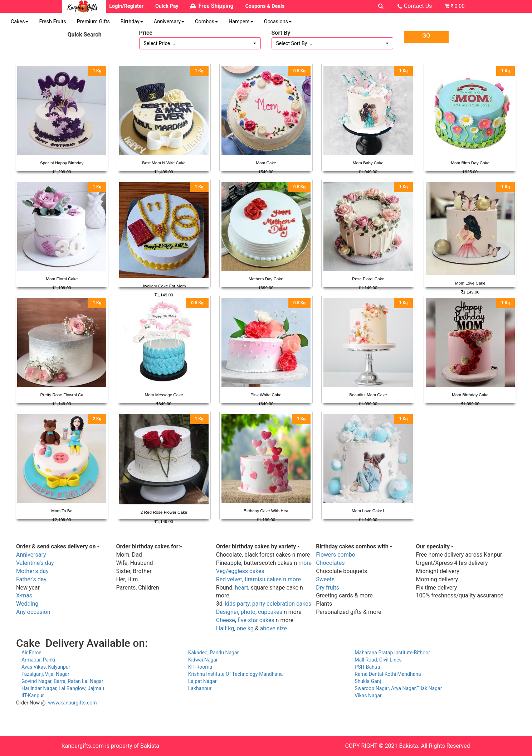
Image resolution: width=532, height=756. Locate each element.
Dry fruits (328, 588)
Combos (206, 22)
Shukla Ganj (368, 681)
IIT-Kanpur (33, 696)
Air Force (31, 653)
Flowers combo (336, 555)
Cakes (19, 22)
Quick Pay (167, 6)
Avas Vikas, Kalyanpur (46, 667)
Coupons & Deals (265, 6)
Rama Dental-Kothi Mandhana (388, 674)
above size (274, 628)
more (305, 563)
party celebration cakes (282, 604)
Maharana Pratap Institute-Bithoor (392, 653)
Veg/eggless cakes (240, 571)
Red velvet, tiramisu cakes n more (258, 579)
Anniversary (169, 22)
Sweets (325, 579)
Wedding (27, 604)
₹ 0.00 (457, 6)
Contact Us (418, 6)
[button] (200, 43)
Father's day (31, 579)
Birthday (132, 22)
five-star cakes (256, 620)
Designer (227, 612)
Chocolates (330, 563)
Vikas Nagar (368, 696)
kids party (237, 604)
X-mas (24, 595)
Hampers (241, 22)
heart (242, 588)
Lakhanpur (200, 688)
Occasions (278, 22)
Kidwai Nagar (203, 660)
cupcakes (270, 612)
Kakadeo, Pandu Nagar (214, 653)
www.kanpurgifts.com (72, 703)
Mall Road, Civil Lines (378, 660)
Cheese (226, 620)
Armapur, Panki (38, 660)
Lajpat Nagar (202, 681)
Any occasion (33, 612)
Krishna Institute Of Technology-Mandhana (236, 674)
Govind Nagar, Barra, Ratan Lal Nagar (62, 681)
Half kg (225, 628)
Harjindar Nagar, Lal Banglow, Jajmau (63, 688)
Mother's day (32, 571)
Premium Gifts (93, 22)
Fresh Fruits (52, 22)
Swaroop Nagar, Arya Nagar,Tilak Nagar (398, 688)
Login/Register (126, 6)
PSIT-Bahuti (367, 667)
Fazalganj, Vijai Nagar (45, 674)
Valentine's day (35, 563)
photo (248, 612)
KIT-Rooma (200, 667)
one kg (245, 628)
